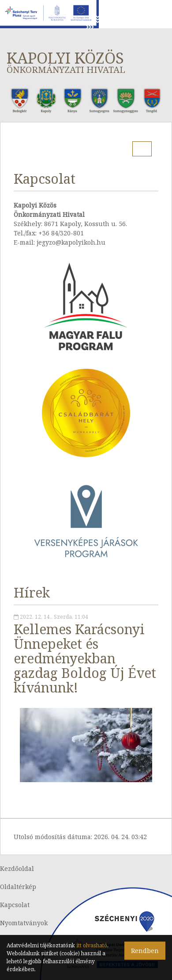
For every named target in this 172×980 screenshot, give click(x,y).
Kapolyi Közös (86, 62)
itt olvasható (92, 945)
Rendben (145, 951)
